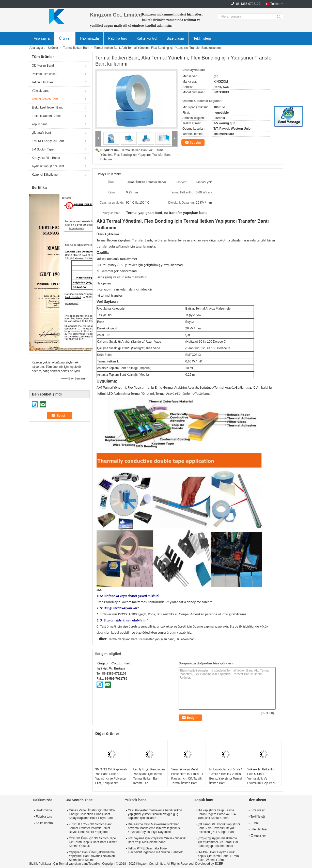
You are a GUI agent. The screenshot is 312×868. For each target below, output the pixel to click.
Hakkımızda (89, 38)
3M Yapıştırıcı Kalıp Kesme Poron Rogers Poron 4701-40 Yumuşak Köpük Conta (217, 814)
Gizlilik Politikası (40, 864)
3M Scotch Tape (43, 149)
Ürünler (65, 38)
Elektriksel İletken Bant (47, 108)
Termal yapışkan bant (123, 639)
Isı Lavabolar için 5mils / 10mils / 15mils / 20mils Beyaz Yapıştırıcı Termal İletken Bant (226, 776)
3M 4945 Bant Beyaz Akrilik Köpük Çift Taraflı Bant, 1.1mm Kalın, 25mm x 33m (218, 856)
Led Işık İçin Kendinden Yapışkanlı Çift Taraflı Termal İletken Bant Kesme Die (149, 776)
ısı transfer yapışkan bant (157, 639)
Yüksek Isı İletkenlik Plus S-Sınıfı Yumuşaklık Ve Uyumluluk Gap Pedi (261, 776)
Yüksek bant (40, 91)
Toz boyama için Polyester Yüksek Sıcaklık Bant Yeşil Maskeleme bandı (157, 840)
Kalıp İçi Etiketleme (45, 175)
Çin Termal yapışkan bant (71, 864)
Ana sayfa (42, 38)
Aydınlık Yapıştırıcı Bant (48, 166)
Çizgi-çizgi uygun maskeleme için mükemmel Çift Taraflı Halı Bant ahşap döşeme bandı (218, 842)
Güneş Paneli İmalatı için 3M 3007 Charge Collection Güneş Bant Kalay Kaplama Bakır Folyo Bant (92, 814)
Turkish (275, 4)
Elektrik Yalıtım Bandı (46, 116)
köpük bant (39, 124)
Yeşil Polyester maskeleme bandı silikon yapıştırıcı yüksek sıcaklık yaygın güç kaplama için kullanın (155, 814)
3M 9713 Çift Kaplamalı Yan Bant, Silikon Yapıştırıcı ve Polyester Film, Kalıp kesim (111, 776)
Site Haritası (259, 829)
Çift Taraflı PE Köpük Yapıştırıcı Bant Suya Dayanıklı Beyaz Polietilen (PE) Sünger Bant (219, 828)
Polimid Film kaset (44, 74)
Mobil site (259, 836)
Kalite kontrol (147, 38)
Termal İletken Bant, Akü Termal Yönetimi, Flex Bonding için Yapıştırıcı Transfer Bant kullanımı (135, 155)
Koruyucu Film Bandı (46, 158)
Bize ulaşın (175, 38)
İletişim (196, 142)
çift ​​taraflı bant (41, 133)
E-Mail (255, 823)
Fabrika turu (118, 38)
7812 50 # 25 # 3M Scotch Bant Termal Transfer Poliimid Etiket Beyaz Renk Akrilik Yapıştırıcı (90, 828)
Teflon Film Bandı (44, 82)
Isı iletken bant (186, 639)
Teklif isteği (202, 38)
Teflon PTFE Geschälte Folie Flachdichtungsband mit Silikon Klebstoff (155, 850)
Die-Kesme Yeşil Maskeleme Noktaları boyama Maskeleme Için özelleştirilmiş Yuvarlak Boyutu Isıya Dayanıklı (154, 828)
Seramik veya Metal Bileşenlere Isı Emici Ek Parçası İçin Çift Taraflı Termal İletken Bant (187, 776)
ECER (219, 864)
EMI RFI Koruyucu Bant (48, 141)
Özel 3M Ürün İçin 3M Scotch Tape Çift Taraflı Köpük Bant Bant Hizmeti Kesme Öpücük (93, 842)
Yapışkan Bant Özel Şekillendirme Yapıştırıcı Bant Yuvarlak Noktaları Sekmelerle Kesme (92, 856)
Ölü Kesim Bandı (43, 66)
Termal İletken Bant (76, 48)
